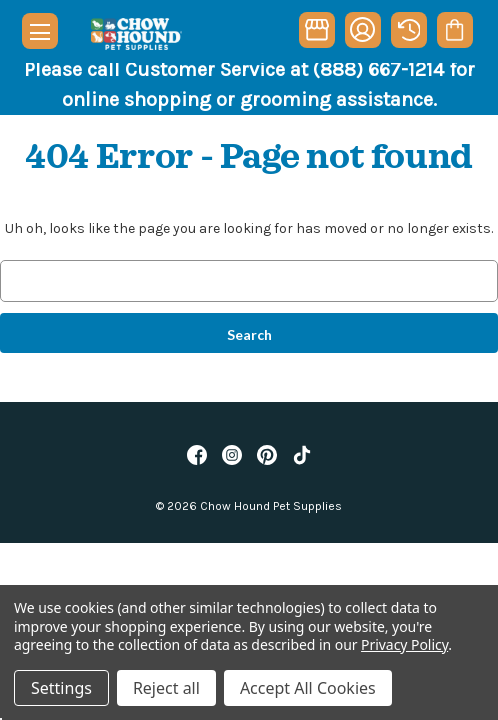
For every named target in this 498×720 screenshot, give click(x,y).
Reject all (166, 688)
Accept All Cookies (308, 688)
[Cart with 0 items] (454, 30)
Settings (61, 688)
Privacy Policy (404, 644)
